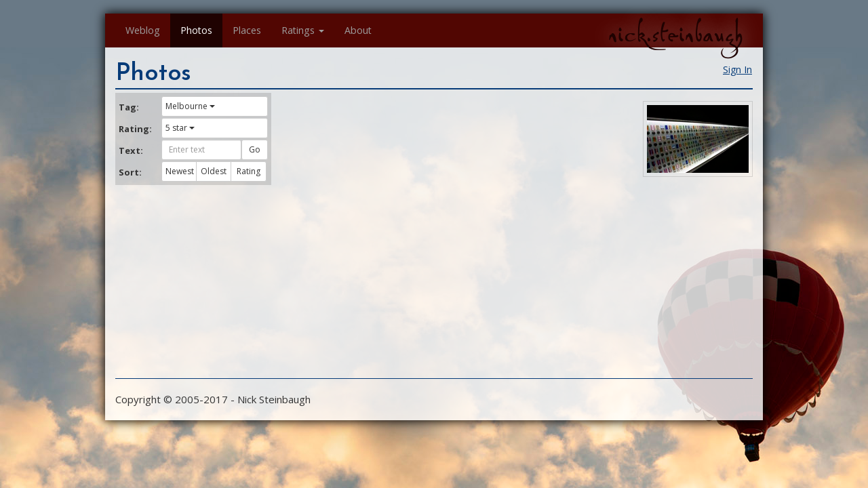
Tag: (129, 107)
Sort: (130, 172)
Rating (249, 171)
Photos (196, 30)
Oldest (214, 171)
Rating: (135, 129)
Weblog (143, 30)
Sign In (737, 69)
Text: (131, 150)
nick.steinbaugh (675, 35)
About (358, 30)
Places (247, 30)
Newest (180, 171)
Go (255, 149)
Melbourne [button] (190, 106)
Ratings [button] (303, 30)
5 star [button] (180, 128)
